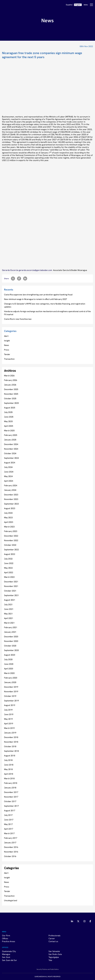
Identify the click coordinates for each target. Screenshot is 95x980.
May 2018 (8, 769)
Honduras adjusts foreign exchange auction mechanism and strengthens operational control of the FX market (47, 313)
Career (52, 938)
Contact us (53, 941)
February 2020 (11, 678)
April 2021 (9, 618)
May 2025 (8, 421)
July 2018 (8, 760)
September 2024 (11, 458)
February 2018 (11, 783)
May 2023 (8, 517)
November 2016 (11, 852)
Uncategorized (11, 900)
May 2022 (8, 568)
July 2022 (8, 559)
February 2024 (11, 485)
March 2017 (9, 833)
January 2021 (10, 632)
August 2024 (10, 463)
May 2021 (8, 614)
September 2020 (11, 650)
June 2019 (9, 714)
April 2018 (9, 774)
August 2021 (10, 600)
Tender (7, 354)
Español (69, 5)
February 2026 (11, 380)
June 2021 (9, 609)
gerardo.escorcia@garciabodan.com (36, 270)
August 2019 (10, 705)
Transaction (9, 359)
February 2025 (11, 435)
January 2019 (10, 733)
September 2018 (11, 751)
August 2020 (10, 655)
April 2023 (9, 522)
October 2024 (10, 453)
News (7, 345)
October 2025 (10, 398)
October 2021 (10, 591)
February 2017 (11, 838)
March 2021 (9, 623)
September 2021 (11, 595)
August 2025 (10, 408)
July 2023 (8, 513)
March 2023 (9, 527)
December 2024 (11, 444)
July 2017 (8, 815)
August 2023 (10, 508)
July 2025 (8, 412)
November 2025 (11, 394)
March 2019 (9, 728)
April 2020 (9, 669)
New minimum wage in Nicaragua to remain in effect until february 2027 (35, 299)
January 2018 (10, 788)
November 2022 (11, 540)
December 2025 (11, 389)
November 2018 (11, 742)
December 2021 (11, 582)
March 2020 (9, 673)
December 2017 (11, 792)
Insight (7, 341)
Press (7, 350)
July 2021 (8, 604)
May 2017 (8, 824)
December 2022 (11, 536)
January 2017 (10, 843)
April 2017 (9, 829)
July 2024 (8, 467)
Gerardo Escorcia (10, 270)
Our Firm (6, 935)
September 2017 (11, 806)
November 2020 (11, 641)
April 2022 (9, 572)
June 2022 (9, 563)
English (78, 5)
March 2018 (9, 778)
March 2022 (9, 577)
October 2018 (10, 746)
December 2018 (11, 737)
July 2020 (8, 659)
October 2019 (10, 696)
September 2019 (11, 701)
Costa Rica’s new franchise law (18, 319)
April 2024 (9, 481)
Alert (6, 336)
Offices (5, 938)
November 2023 (11, 499)
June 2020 (9, 664)
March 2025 (9, 430)
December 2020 (11, 637)
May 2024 (8, 476)
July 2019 (8, 710)
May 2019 (8, 719)
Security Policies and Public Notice (48, 969)
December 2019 (11, 687)
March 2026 (9, 376)
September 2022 (11, 550)
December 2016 (11, 847)
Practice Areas (9, 941)
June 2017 (9, 820)
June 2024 (9, 472)
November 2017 (11, 797)
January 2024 (10, 490)
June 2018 (9, 765)
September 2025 (11, 403)
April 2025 (9, 426)
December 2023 (11, 495)
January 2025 (10, 440)
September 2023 (11, 504)
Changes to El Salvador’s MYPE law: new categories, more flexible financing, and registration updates (45, 305)
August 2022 (10, 554)
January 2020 (10, 682)
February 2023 (11, 531)
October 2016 (10, 856)
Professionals (54, 935)
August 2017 (10, 810)
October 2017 (10, 801)
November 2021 (11, 586)
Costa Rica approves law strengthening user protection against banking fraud (38, 295)
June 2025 (9, 417)
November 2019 (11, 691)
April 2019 (9, 723)
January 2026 (10, 385)
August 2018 (10, 756)
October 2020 (10, 646)
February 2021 (11, 627)
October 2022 (10, 545)
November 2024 (11, 449)
